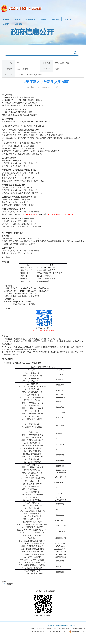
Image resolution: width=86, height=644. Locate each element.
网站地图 (72, 625)
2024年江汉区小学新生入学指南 (43, 82)
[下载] (37, 615)
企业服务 (6, 24)
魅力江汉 (68, 19)
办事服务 (43, 19)
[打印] (43, 615)
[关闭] (49, 615)
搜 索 (75, 53)
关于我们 (58, 625)
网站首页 (6, 19)
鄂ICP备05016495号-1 (60, 631)
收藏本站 (51, 625)
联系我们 (65, 625)
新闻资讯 (18, 19)
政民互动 (55, 19)
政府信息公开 (31, 19)
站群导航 (18, 24)
